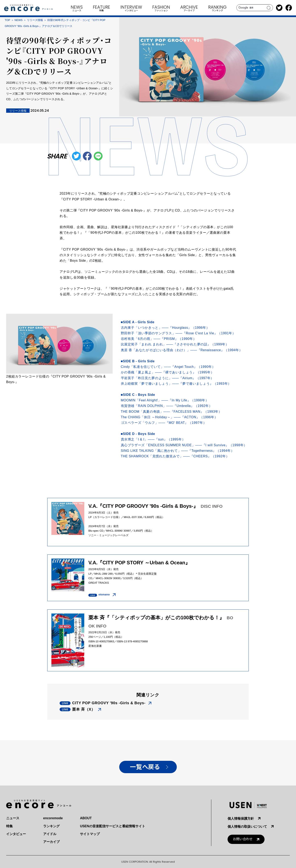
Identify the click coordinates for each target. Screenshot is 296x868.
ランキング (51, 826)
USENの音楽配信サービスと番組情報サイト (112, 826)
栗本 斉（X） (84, 709)
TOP (8, 20)
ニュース (13, 818)
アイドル (50, 834)
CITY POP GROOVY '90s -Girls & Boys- (109, 703)
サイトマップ (90, 834)
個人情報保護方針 (241, 819)
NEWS (19, 20)
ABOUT (86, 818)
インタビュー (16, 834)
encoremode (53, 818)
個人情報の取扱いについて (247, 827)
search (269, 8)
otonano (104, 594)
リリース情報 (35, 20)
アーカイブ (51, 842)
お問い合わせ (243, 839)
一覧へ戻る (145, 767)
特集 (9, 826)
